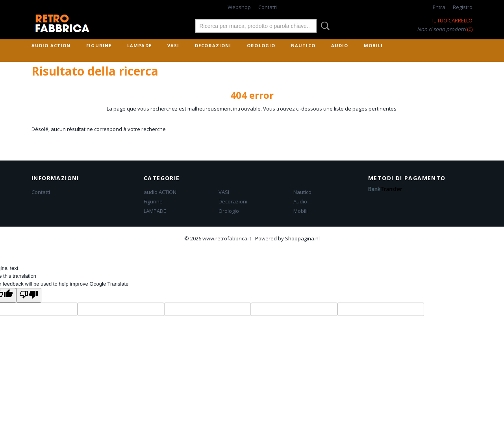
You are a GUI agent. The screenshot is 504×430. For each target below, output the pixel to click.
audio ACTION (51, 45)
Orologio (261, 45)
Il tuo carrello (452, 20)
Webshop (239, 7)
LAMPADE (139, 45)
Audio (340, 45)
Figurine (99, 45)
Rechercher (324, 26)
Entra (439, 7)
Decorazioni (213, 45)
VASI (173, 45)
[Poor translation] (29, 295)
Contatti (268, 7)
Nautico (303, 45)
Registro (463, 7)
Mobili (373, 45)
